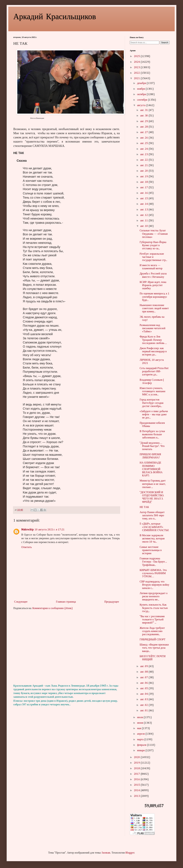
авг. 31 (144, 110)
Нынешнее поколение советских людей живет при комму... (154, 309)
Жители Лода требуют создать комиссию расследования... (152, 631)
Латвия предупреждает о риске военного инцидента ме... (154, 597)
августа (142, 105)
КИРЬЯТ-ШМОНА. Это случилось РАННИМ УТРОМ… (153, 573)
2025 (137, 56)
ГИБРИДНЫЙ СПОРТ (152, 640)
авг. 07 (144, 678)
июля (140, 717)
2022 (137, 73)
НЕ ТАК (144, 507)
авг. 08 (144, 672)
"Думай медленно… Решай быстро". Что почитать (152, 446)
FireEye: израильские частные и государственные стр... (153, 257)
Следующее (21, 602)
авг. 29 (144, 121)
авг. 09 (144, 666)
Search (165, 42)
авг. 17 (144, 188)
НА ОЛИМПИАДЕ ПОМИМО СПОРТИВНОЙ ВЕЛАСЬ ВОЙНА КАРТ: (151, 469)
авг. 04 (144, 694)
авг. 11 (144, 221)
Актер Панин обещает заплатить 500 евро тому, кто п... (152, 516)
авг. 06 (144, 683)
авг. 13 (144, 210)
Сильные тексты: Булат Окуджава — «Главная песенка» (154, 234)
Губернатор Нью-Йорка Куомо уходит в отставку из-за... (153, 245)
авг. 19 (144, 177)
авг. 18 (144, 182)
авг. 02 (144, 705)
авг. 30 (144, 116)
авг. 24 (144, 149)
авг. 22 (144, 160)
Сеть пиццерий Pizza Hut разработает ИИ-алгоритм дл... (154, 372)
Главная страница (66, 602)
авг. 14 (144, 204)
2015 (137, 785)
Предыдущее (112, 602)
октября (142, 94)
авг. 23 (144, 155)
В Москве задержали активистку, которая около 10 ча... (152, 539)
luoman (106, 853)
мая (139, 728)
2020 (137, 757)
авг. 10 (144, 226)
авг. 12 (144, 215)
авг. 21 (144, 165)
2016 (137, 780)
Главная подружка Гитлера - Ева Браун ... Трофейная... (153, 562)
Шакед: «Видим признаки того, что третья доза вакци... (154, 648)
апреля (141, 734)
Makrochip (27, 530)
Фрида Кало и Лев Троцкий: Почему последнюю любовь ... (153, 340)
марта (141, 740)
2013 (137, 796)
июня (140, 723)
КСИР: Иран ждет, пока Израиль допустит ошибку (153, 285)
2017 (137, 774)
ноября (141, 89)
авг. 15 (144, 199)
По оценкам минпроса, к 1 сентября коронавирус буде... (154, 297)
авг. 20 (144, 171)
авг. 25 (144, 143)
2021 (137, 79)
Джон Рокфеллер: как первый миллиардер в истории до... (153, 352)
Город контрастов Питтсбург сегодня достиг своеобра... (151, 403)
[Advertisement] (67, 647)
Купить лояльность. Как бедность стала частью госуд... (154, 608)
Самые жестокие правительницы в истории (151, 550)
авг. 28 (144, 127)
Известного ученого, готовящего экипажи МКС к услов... (152, 392)
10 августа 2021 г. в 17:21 (50, 530)
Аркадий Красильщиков (55, 16)
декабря (142, 83)
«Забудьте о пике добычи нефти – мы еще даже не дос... (154, 415)
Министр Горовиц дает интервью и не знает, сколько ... (153, 484)
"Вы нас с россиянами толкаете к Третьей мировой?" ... (152, 620)
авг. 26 (144, 138)
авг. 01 (144, 711)
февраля (142, 745)
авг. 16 (144, 193)
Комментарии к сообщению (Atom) (53, 608)
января (141, 751)
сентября (142, 100)
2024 (137, 62)
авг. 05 (144, 689)
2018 (137, 769)
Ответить (27, 547)
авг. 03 (144, 700)
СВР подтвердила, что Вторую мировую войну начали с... (154, 585)
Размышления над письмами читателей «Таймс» (152, 328)
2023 (137, 68)
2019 (137, 763)
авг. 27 (144, 132)
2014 (137, 790)
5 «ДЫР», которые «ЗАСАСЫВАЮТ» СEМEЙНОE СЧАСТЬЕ (154, 527)
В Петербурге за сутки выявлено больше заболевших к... (152, 435)
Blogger (130, 853)
